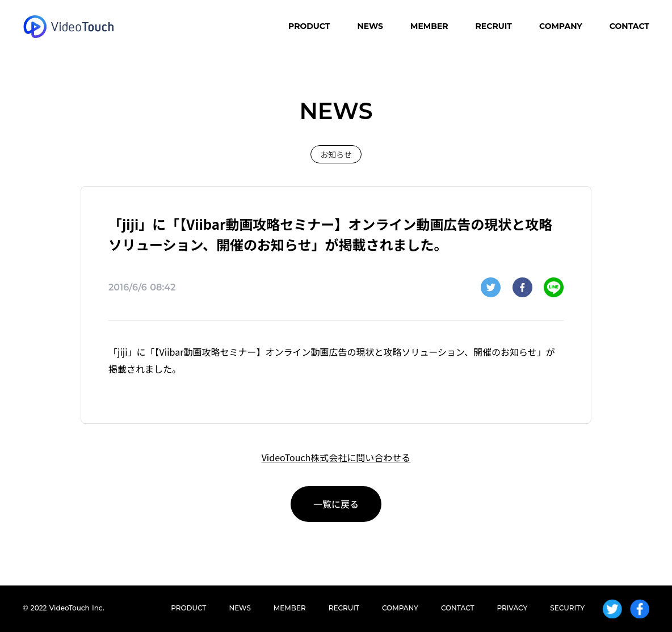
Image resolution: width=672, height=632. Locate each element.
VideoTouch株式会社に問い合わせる (336, 457)
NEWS (370, 26)
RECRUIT (494, 26)
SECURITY (567, 608)
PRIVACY (513, 608)
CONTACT (629, 26)
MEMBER (429, 26)
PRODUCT (309, 26)
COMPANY (561, 26)
